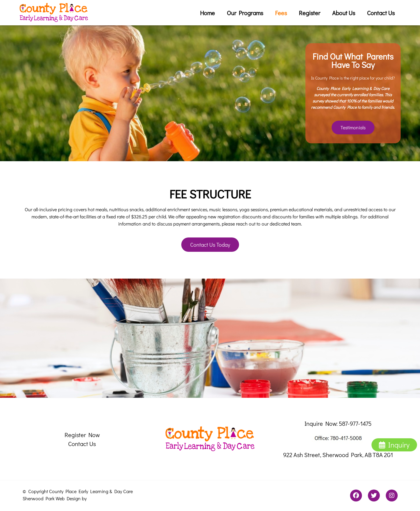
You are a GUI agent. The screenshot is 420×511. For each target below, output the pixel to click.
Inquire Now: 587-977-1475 (338, 423)
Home (207, 13)
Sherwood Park (39, 498)
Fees (281, 13)
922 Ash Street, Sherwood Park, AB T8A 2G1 (338, 455)
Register (310, 13)
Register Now (82, 435)
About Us (344, 13)
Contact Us (381, 13)
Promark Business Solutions (117, 498)
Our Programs (245, 13)
